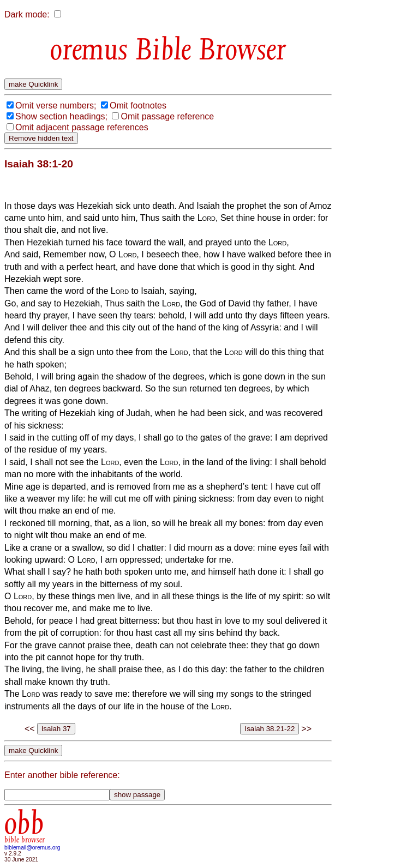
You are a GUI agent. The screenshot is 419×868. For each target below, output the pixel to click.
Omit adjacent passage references (82, 127)
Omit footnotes (138, 106)
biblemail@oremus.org (32, 848)
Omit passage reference (167, 116)
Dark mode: (27, 14)
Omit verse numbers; (56, 106)
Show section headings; (61, 116)
